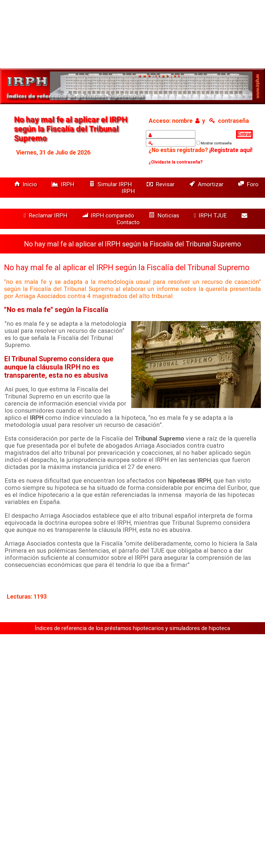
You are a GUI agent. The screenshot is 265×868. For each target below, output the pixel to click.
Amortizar (207, 184)
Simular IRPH (111, 184)
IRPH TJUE (211, 215)
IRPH (64, 184)
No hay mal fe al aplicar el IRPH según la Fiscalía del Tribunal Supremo (127, 267)
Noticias (165, 215)
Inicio (26, 184)
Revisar (161, 184)
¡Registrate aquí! (231, 150)
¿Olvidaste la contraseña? (176, 162)
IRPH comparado (109, 215)
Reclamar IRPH (46, 215)
